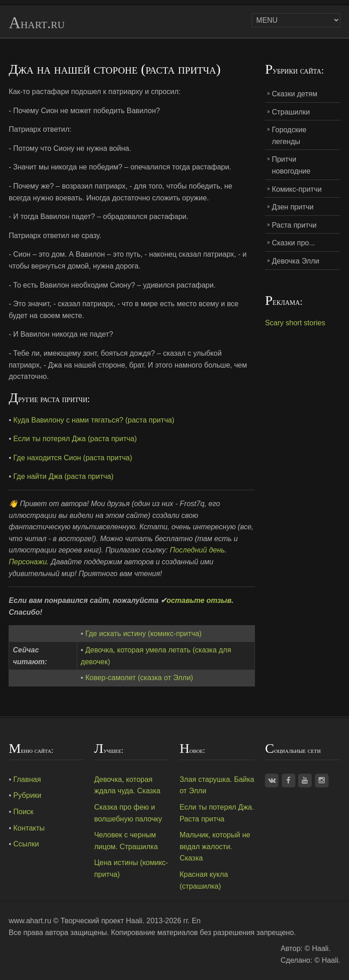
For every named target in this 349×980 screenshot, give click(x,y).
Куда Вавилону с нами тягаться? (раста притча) (94, 420)
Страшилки (291, 112)
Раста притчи (294, 225)
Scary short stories (295, 323)
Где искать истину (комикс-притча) (144, 634)
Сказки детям (294, 94)
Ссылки (26, 844)
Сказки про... (293, 243)
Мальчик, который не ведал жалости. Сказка (215, 846)
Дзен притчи (293, 207)
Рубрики (27, 795)
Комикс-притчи (297, 189)
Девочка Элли (295, 261)
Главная (27, 779)
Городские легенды (289, 136)
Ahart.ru (37, 23)
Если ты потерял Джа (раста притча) (75, 439)
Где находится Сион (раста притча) (73, 458)
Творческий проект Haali (101, 921)
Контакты (29, 828)
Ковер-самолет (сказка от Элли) (139, 678)
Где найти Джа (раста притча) (63, 476)
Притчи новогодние (291, 165)
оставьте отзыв (199, 600)
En (196, 921)
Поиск (23, 812)
